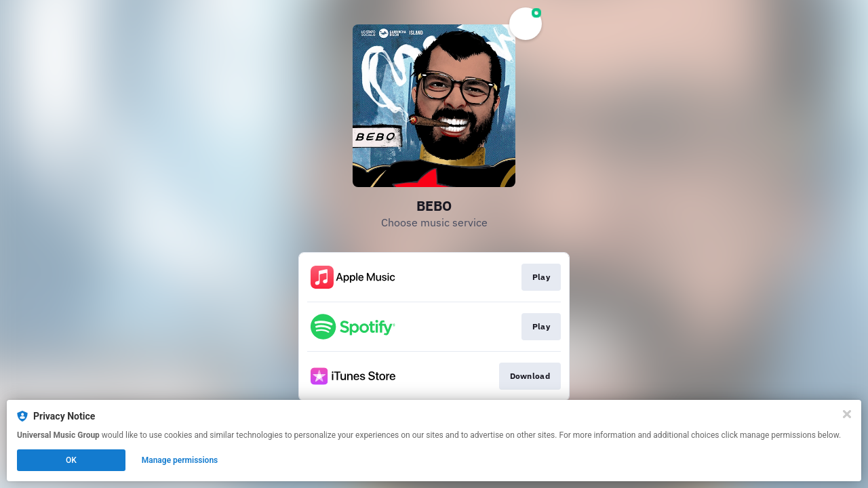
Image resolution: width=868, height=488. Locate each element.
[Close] (847, 414)
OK (71, 460)
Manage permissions (180, 460)
